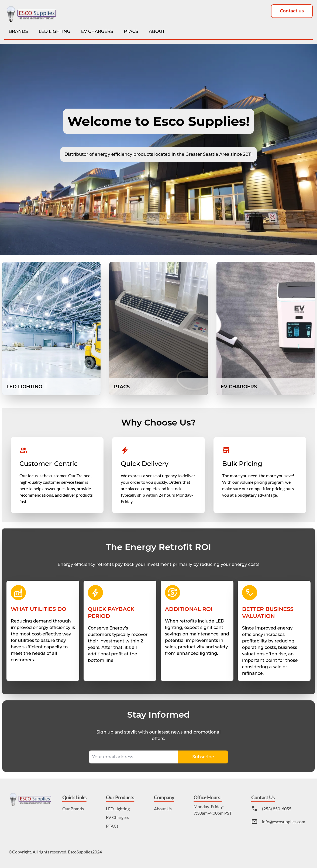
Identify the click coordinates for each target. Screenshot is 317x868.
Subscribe (203, 757)
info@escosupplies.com (284, 822)
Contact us (292, 11)
